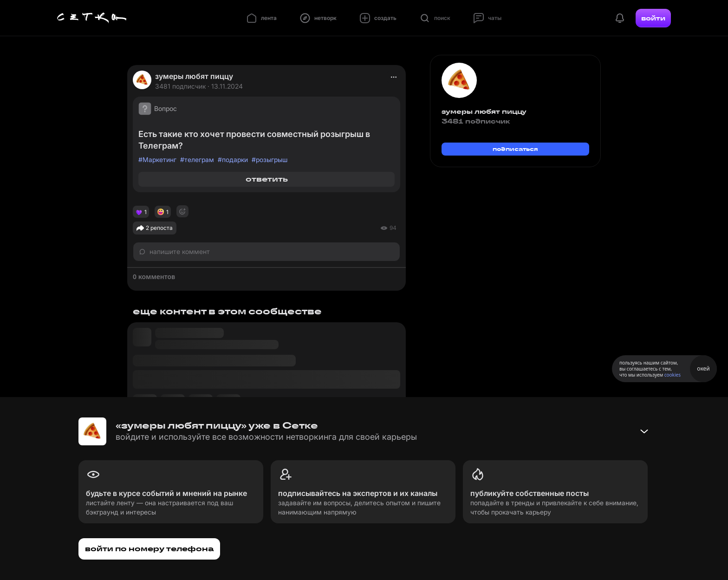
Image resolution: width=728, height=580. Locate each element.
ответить (267, 179)
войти (653, 18)
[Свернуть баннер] (644, 431)
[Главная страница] (92, 18)
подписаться (515, 149)
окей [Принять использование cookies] (703, 368)
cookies (673, 375)
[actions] (394, 77)
